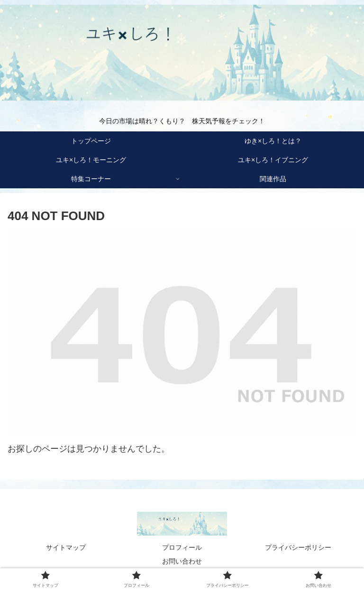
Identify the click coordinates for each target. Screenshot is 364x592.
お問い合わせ (182, 561)
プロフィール (182, 547)
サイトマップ (66, 547)
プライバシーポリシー (298, 547)
